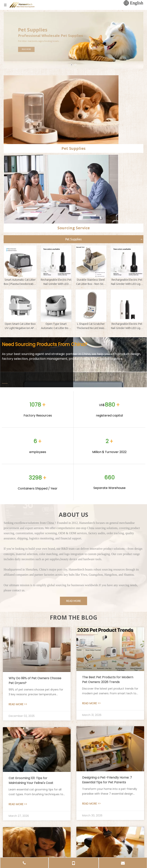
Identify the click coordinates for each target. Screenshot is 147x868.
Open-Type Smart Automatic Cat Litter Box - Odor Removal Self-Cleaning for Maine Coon (56, 326)
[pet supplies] (61, 110)
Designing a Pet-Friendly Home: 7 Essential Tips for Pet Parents (107, 780)
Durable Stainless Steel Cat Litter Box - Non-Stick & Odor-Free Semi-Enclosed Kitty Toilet (91, 282)
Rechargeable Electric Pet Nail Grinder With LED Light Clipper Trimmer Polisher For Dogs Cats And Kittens (56, 282)
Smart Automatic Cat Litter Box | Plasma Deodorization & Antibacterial (20, 282)
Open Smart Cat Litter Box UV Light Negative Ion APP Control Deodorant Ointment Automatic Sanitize (20, 326)
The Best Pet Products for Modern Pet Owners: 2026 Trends (108, 680)
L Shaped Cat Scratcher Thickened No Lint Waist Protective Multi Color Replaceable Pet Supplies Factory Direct (91, 326)
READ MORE (33, 49)
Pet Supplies (73, 239)
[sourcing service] (61, 189)
